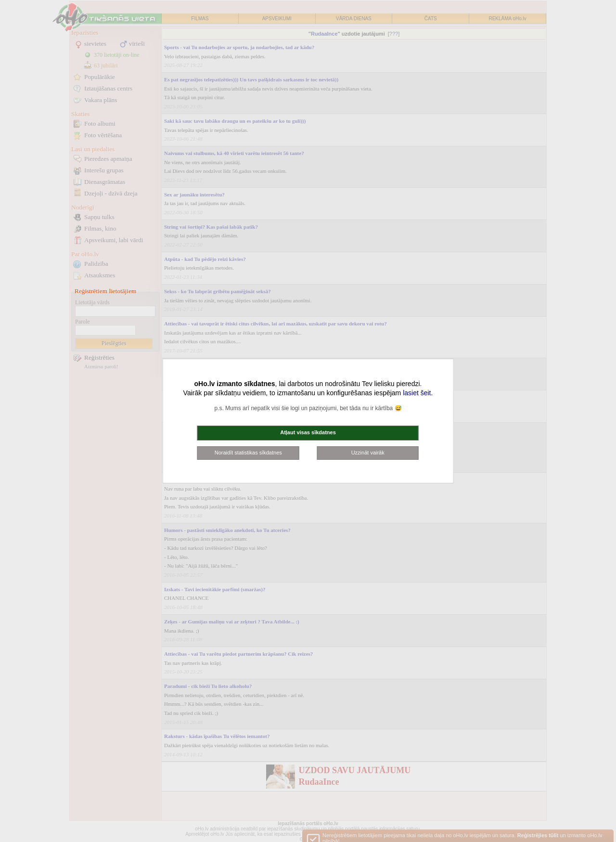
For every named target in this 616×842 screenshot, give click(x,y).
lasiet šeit (417, 393)
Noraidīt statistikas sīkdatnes (248, 453)
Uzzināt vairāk (368, 453)
